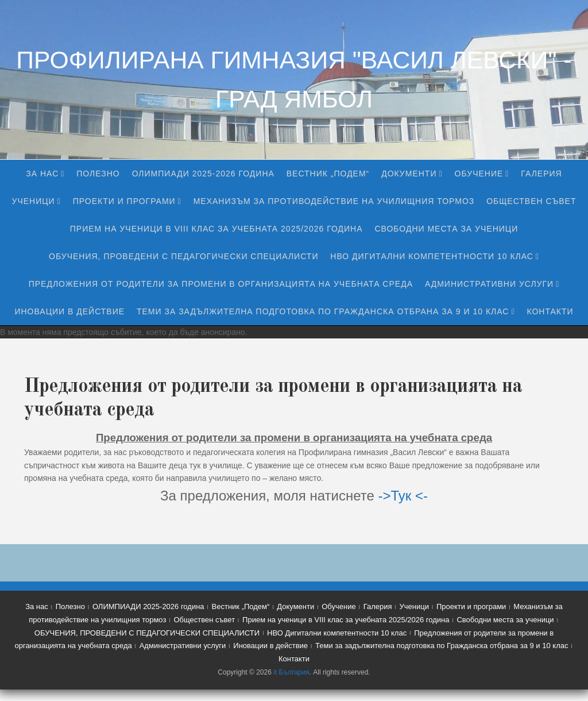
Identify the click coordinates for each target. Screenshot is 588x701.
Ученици (34, 201)
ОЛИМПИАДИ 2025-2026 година (203, 174)
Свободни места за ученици (446, 229)
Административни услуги (489, 284)
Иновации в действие (69, 311)
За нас (42, 174)
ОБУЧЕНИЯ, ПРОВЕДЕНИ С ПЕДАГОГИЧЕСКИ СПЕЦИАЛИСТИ (183, 256)
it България (291, 672)
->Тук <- (403, 496)
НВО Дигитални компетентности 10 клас (432, 256)
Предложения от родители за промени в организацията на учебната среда (221, 284)
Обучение (479, 174)
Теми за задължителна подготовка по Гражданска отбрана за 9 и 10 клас (323, 311)
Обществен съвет (531, 201)
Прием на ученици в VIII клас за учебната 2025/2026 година (216, 229)
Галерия (541, 174)
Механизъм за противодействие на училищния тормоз (334, 201)
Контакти (550, 311)
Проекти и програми (124, 201)
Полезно (98, 174)
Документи (409, 174)
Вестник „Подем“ (328, 174)
